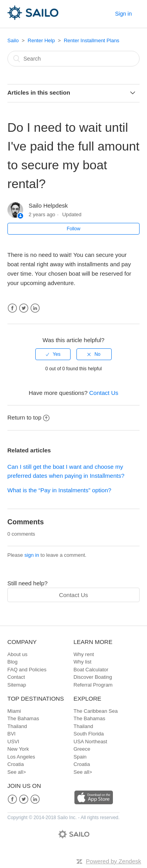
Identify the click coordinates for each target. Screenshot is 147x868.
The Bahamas (23, 718)
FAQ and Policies (27, 670)
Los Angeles (21, 757)
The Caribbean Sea (96, 711)
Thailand (17, 726)
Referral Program (93, 685)
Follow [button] (73, 229)
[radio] (53, 354)
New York (18, 749)
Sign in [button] (123, 14)
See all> (17, 772)
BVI (12, 734)
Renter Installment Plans (92, 40)
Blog (13, 662)
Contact (16, 677)
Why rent (84, 654)
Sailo (13, 40)
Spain (80, 757)
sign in (32, 555)
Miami (14, 711)
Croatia (16, 764)
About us (17, 654)
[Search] (74, 59)
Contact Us (104, 393)
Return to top (29, 417)
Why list (83, 662)
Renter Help (41, 40)
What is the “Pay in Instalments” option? (59, 490)
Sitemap (17, 685)
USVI (13, 742)
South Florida (89, 734)
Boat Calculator (91, 670)
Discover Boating (93, 677)
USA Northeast (91, 742)
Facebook (12, 308)
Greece (82, 749)
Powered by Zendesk (113, 861)
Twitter (24, 308)
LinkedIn (35, 308)
